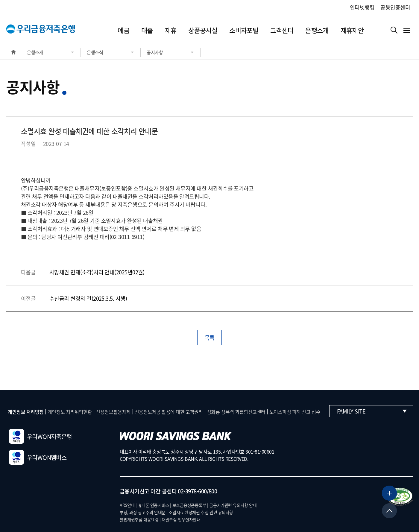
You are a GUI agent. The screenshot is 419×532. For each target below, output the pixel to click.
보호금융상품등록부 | (190, 505)
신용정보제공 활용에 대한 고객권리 (169, 412)
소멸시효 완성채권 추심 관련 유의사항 (201, 512)
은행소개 (317, 30)
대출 (147, 30)
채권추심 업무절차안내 (181, 519)
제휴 (171, 30)
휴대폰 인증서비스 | (155, 505)
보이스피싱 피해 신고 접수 (295, 412)
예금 (123, 30)
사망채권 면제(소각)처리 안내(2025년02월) (97, 272)
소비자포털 (244, 30)
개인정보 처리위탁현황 (70, 412)
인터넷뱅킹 (362, 7)
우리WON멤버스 (38, 457)
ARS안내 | (128, 505)
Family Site (372, 411)
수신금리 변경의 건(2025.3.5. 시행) (88, 298)
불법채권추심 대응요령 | (140, 519)
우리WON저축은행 (40, 436)
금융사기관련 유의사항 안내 (233, 505)
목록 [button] (210, 338)
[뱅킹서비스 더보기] (389, 493)
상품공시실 (203, 30)
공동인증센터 (395, 7)
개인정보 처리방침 (26, 412)
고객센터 (282, 30)
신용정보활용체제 (113, 412)
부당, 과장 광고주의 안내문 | (144, 512)
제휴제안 (352, 30)
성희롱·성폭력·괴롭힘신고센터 (236, 412)
